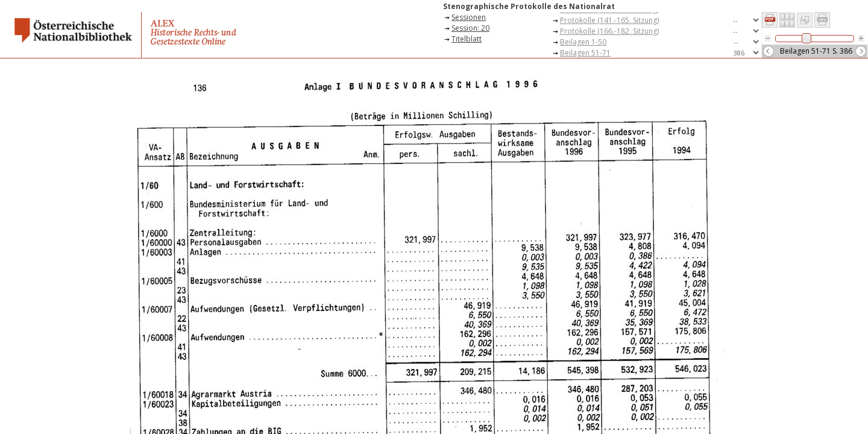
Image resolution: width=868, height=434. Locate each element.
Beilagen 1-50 (583, 42)
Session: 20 (470, 28)
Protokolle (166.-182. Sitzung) (609, 31)
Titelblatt (467, 39)
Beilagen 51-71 (585, 53)
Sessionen (469, 17)
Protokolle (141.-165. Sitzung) (609, 20)
